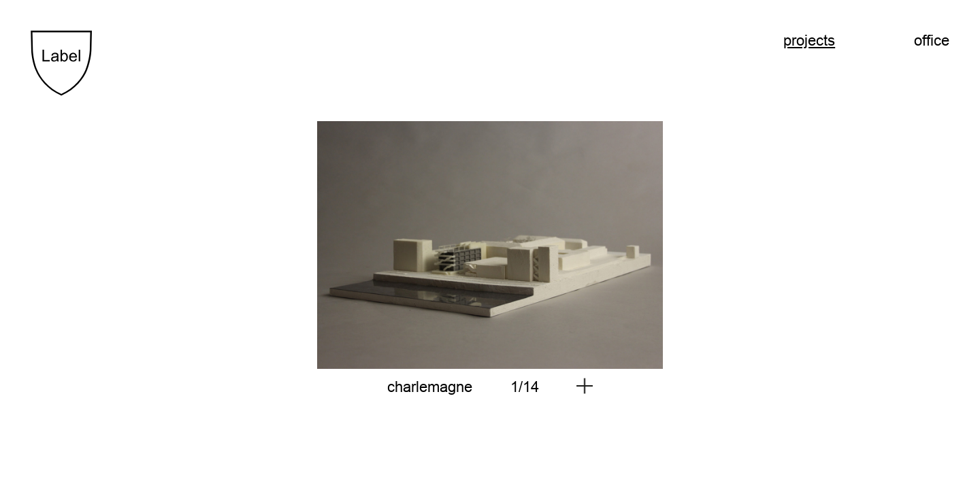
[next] (720, 245)
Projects (809, 40)
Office (932, 40)
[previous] (260, 245)
